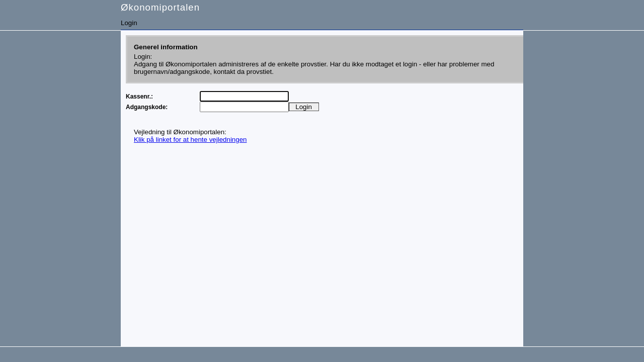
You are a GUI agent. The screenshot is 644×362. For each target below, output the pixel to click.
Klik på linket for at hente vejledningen (190, 140)
